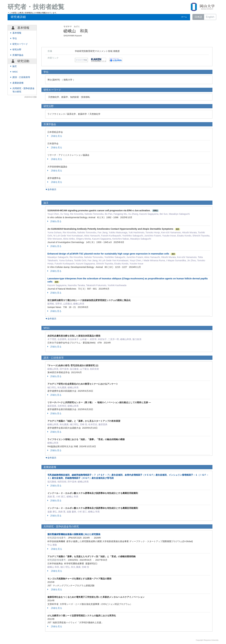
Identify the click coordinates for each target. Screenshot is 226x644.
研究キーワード (20, 44)
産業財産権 (18, 83)
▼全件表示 (51, 189)
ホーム (184, 17)
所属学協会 (18, 55)
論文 (15, 66)
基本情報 (17, 33)
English (210, 17)
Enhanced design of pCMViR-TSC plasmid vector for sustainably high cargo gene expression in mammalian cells (108, 254)
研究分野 (17, 50)
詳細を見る (55, 136)
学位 (15, 38)
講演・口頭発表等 (21, 77)
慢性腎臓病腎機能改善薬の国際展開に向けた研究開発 (74, 534)
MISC (15, 72)
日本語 (198, 17)
